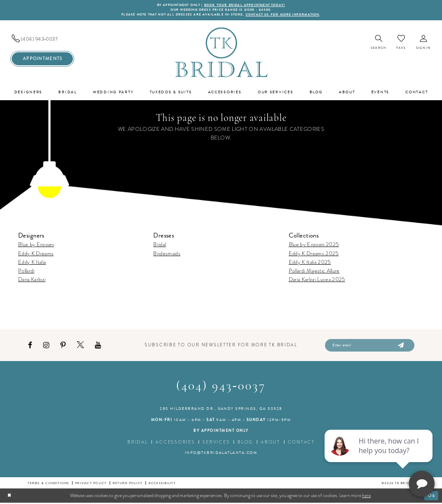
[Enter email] (370, 346)
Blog (245, 443)
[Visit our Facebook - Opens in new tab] (30, 346)
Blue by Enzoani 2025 (314, 245)
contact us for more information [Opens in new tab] (286, 15)
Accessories (175, 443)
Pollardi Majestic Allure (314, 271)
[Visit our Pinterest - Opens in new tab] (63, 346)
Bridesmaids (167, 254)
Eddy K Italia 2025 (310, 262)
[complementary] (379, 456)
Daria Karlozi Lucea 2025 (317, 280)
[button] (423, 43)
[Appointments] (42, 59)
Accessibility (162, 484)
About (270, 443)
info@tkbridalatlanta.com (221, 454)
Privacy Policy (91, 484)
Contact (301, 443)
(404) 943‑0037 (221, 388)
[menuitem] (42, 40)
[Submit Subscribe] (400, 346)
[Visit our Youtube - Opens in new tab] (98, 346)
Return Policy (128, 484)
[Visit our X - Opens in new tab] (80, 346)
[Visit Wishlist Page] (401, 43)
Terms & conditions (48, 484)
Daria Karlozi (32, 280)
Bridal (159, 245)
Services (216, 443)
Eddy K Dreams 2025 (314, 254)
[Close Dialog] (10, 497)
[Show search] (378, 43)
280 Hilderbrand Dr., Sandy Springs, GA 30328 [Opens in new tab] (221, 410)
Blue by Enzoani (36, 245)
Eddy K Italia (32, 262)
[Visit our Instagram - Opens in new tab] (46, 346)
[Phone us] (42, 40)
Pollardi (26, 271)
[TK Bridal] (221, 53)
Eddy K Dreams (36, 254)
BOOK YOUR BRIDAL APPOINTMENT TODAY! (246, 5)
